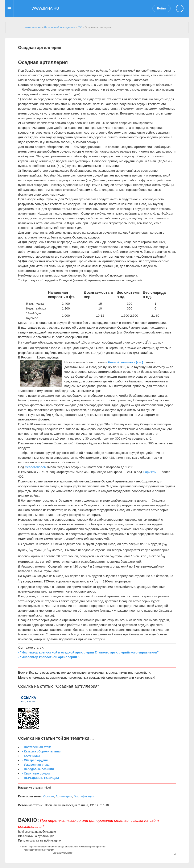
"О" (80, 28)
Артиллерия (64, 796)
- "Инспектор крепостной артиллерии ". (49, 657)
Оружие (49, 796)
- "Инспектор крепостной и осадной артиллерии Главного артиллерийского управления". (89, 652)
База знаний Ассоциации (59, 28)
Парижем (150, 472)
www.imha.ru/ (33, 28)
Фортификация (84, 796)
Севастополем (36, 467)
